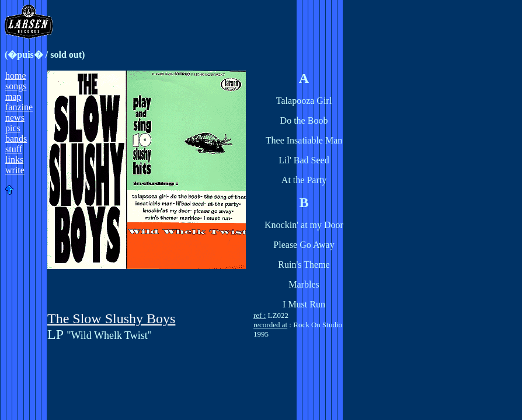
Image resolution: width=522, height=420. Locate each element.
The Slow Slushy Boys (111, 318)
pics (13, 128)
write (15, 170)
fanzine (19, 107)
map (13, 97)
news (15, 118)
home (16, 76)
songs (16, 86)
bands (16, 139)
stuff (14, 149)
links (14, 160)
